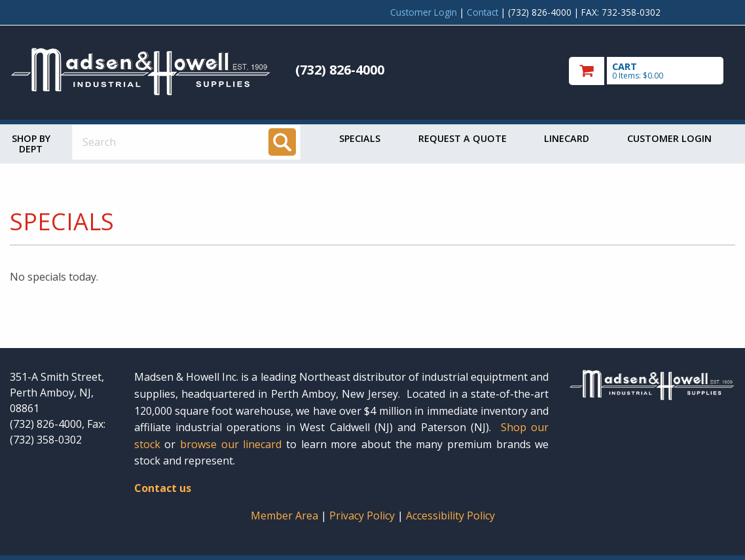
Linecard (567, 138)
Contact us (163, 488)
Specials (360, 138)
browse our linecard (231, 444)
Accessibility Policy (450, 516)
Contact (482, 12)
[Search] (282, 142)
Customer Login (424, 12)
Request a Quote (463, 138)
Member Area (284, 516)
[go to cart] (652, 71)
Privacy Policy (363, 516)
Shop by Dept (31, 144)
